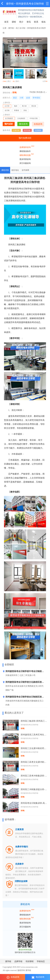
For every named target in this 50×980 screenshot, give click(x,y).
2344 (4, 81)
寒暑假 (17, 110)
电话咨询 (38, 977)
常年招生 (36, 98)
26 (13, 81)
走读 (28, 98)
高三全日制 (21, 28)
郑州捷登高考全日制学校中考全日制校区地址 (23, 672)
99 (47, 81)
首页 (6, 22)
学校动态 (41, 961)
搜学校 (10, 4)
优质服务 (38, 130)
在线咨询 (13, 977)
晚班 (16, 106)
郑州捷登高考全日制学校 (30, 4)
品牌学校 (18, 961)
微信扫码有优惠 (25, 950)
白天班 (8, 106)
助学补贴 (27, 130)
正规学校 (16, 130)
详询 (14, 93)
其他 (25, 110)
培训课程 (30, 961)
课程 (14, 22)
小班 (21, 98)
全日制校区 (9, 118)
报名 (44, 22)
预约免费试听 (25, 138)
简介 (21, 22)
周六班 (24, 106)
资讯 (29, 22)
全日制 (7, 110)
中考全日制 (34, 118)
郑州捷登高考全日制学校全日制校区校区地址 (23, 697)
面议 (15, 98)
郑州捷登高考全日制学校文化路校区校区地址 (23, 682)
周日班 (34, 106)
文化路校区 (21, 118)
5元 (44, 92)
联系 (36, 22)
